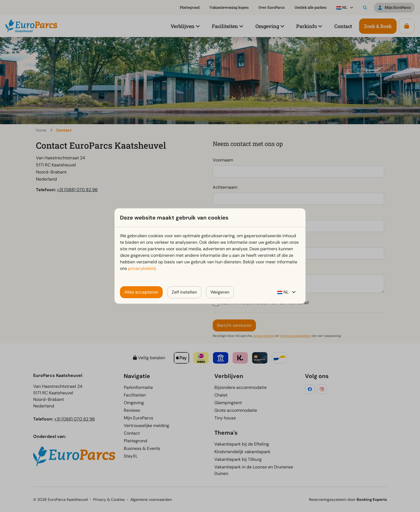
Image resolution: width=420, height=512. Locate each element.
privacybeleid (142, 268)
